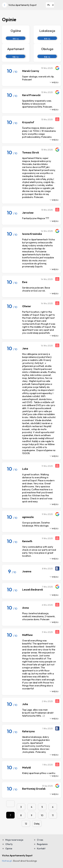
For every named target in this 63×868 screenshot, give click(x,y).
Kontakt (41, 848)
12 (26, 824)
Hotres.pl (7, 861)
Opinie (9, 848)
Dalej (37, 824)
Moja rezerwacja (14, 840)
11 (53, 815)
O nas (40, 840)
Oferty (9, 844)
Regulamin (42, 844)
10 (42, 815)
